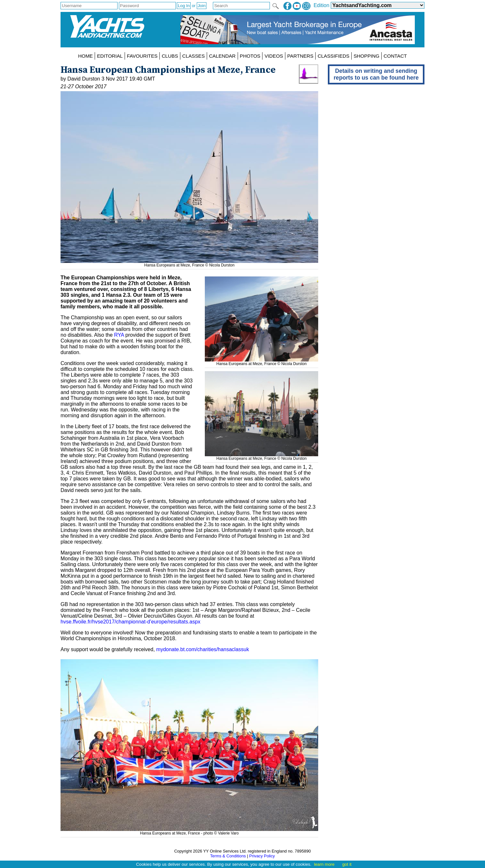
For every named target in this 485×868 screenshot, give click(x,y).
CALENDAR (222, 56)
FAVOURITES (142, 56)
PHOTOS (250, 56)
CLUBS (170, 56)
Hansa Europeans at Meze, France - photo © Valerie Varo (189, 831)
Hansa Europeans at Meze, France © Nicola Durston (262, 362)
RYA (119, 335)
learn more (324, 864)
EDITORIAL (110, 56)
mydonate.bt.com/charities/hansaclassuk (203, 649)
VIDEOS (274, 56)
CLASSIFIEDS (333, 56)
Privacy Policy (262, 856)
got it (347, 864)
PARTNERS (300, 56)
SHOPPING (366, 56)
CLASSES (194, 56)
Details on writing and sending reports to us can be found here (376, 74)
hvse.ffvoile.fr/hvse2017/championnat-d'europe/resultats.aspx (130, 622)
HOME (86, 56)
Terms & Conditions (228, 856)
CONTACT (395, 56)
